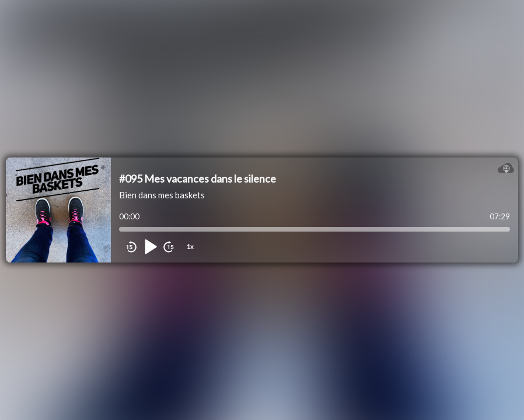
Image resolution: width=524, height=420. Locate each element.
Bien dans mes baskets (162, 195)
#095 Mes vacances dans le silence (198, 178)
